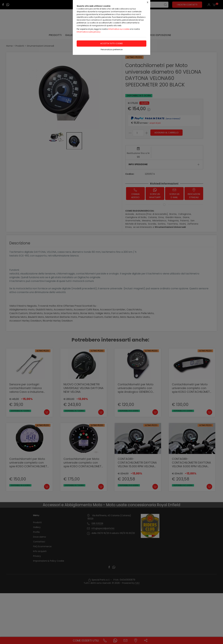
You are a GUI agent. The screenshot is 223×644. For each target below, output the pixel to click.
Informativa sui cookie (119, 29)
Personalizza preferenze (112, 49)
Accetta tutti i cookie (111, 43)
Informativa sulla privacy (89, 32)
